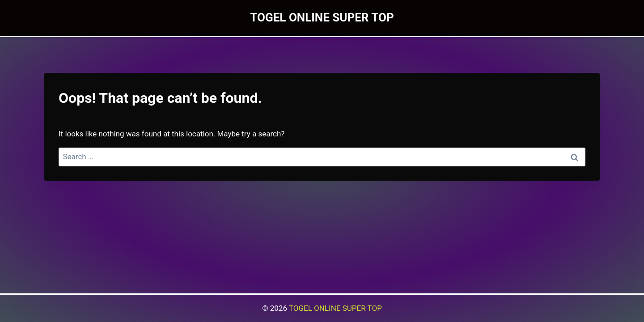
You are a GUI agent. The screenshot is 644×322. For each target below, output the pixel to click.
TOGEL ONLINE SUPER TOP (335, 308)
